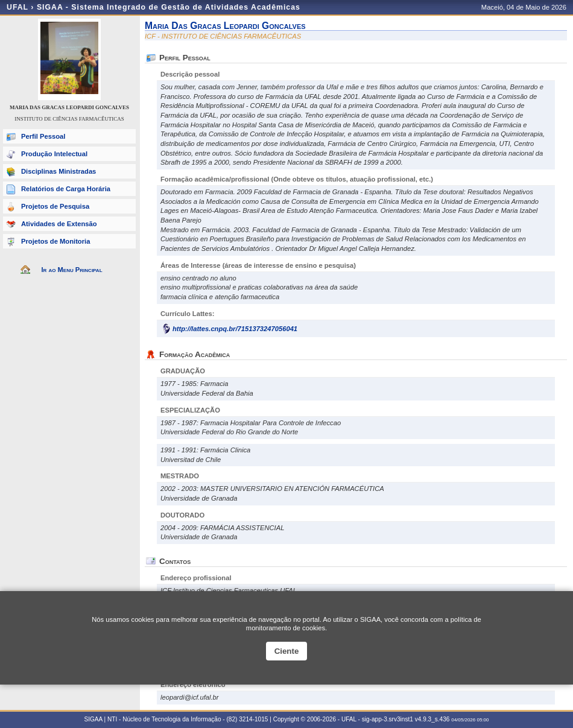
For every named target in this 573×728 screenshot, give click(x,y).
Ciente (287, 651)
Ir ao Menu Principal (71, 270)
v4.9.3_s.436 (432, 719)
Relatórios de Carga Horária (66, 189)
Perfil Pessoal (43, 136)
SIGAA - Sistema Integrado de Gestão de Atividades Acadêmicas (169, 7)
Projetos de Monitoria (55, 241)
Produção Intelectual (54, 154)
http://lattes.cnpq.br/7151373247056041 (235, 329)
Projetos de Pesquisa (55, 206)
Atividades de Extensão (59, 224)
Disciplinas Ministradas (59, 171)
